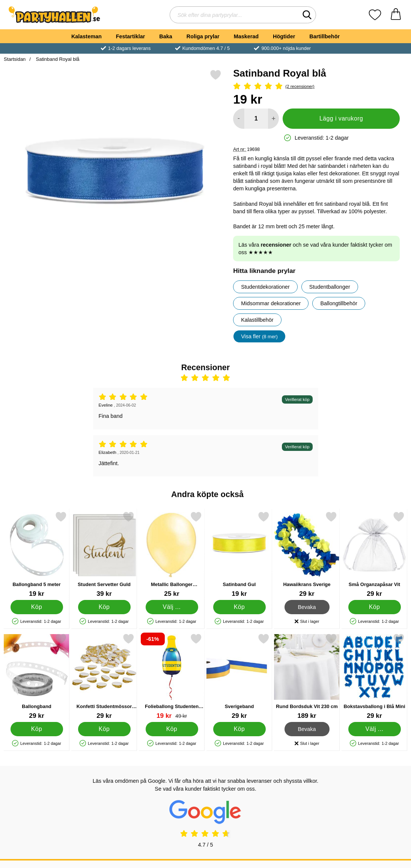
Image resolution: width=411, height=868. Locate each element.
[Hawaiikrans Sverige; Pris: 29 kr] (307, 554)
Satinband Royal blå (57, 59)
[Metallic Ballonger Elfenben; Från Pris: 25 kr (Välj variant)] (172, 554)
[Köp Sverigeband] (239, 729)
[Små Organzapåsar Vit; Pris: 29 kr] (374, 554)
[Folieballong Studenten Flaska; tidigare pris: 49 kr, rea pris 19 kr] (172, 676)
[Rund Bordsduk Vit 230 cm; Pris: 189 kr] (307, 676)
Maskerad (246, 36)
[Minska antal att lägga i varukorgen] (239, 119)
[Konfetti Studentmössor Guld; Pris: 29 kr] (104, 676)
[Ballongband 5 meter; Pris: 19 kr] (37, 554)
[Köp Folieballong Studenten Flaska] (172, 729)
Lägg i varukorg (341, 118)
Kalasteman (87, 36)
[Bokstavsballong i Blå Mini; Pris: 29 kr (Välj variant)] (374, 676)
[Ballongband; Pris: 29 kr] (37, 676)
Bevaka (307, 607)
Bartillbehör (324, 36)
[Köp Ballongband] (37, 729)
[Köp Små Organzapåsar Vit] (375, 607)
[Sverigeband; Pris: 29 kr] (239, 676)
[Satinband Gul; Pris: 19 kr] (239, 554)
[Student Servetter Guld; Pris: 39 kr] (104, 554)
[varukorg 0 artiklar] (396, 15)
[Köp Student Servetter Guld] (104, 607)
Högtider (284, 36)
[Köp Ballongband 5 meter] (37, 607)
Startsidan (15, 59)
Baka (166, 36)
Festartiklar (131, 36)
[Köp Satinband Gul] (239, 607)
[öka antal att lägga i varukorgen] (273, 119)
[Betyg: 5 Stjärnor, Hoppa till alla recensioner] (316, 87)
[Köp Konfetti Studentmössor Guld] (104, 729)
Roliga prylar (203, 36)
